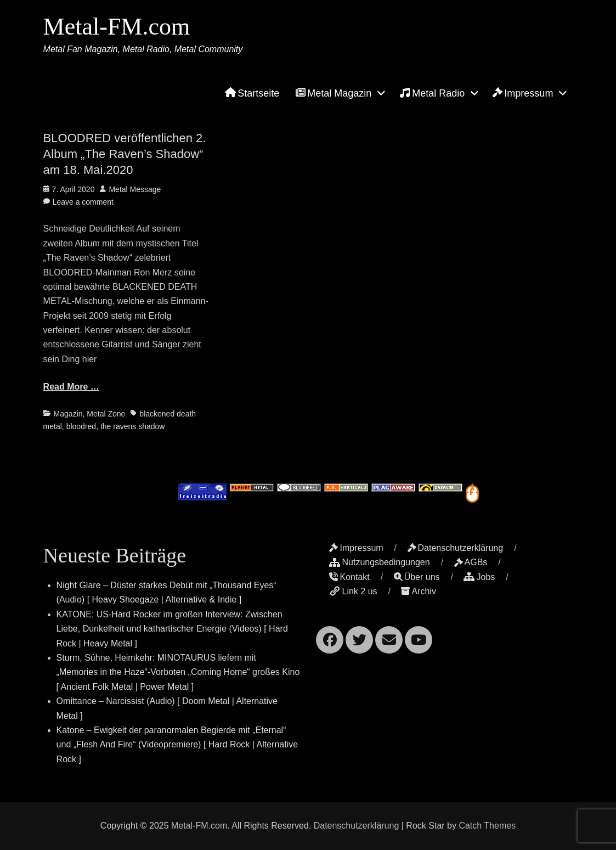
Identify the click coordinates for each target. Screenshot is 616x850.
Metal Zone (106, 414)
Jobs (479, 577)
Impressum (523, 93)
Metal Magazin (334, 93)
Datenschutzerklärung (456, 548)
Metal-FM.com (117, 27)
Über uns (417, 577)
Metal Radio (432, 93)
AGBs (471, 562)
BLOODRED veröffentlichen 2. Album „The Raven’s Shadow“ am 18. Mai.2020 (125, 154)
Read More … (71, 387)
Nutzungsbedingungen (379, 562)
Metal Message (135, 189)
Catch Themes (487, 826)
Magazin (68, 414)
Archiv (418, 591)
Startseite (252, 93)
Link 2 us (353, 591)
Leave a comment (83, 202)
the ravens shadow (133, 426)
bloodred (81, 426)
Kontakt (349, 577)
